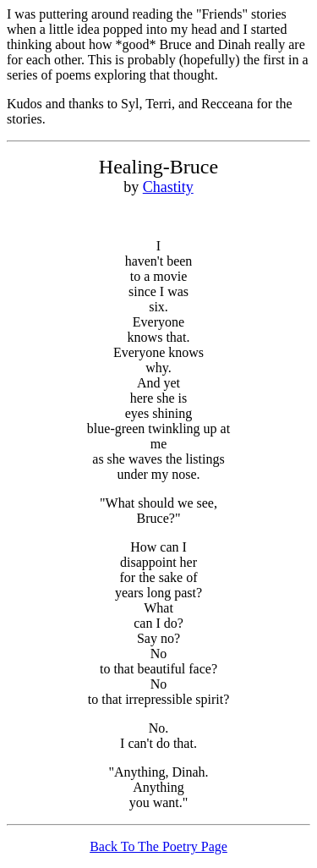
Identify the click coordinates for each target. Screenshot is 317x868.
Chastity (168, 187)
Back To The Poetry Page (158, 846)
